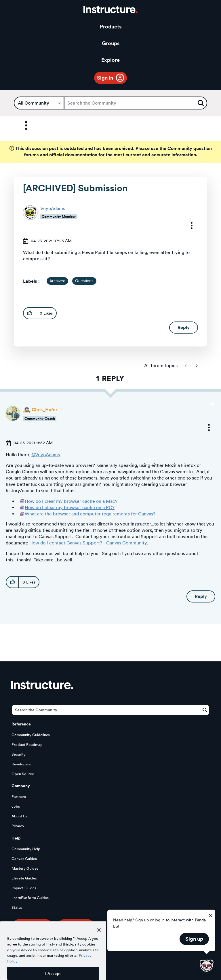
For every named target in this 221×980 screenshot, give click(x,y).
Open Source (23, 774)
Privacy (18, 826)
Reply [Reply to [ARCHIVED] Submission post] (184, 327)
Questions (84, 281)
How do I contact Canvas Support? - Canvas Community (88, 543)
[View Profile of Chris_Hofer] (44, 410)
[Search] (136, 103)
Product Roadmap (27, 745)
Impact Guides (24, 888)
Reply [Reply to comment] (201, 596)
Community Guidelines (31, 735)
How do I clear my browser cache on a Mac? (71, 501)
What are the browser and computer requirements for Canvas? (90, 514)
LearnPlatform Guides (30, 898)
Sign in (105, 78)
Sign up (194, 939)
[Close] (99, 942)
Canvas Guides (24, 859)
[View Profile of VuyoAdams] (53, 208)
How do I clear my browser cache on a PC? (70, 508)
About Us (19, 816)
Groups (111, 43)
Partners (19, 797)
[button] (188, 226)
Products (111, 27)
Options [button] (21, 126)
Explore (110, 60)
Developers (21, 764)
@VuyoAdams (46, 455)
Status (17, 907)
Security (19, 754)
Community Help (26, 849)
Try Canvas (32, 927)
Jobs (16, 806)
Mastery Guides (25, 868)
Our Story (76, 927)
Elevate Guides (24, 878)
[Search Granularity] (39, 103)
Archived (57, 281)
